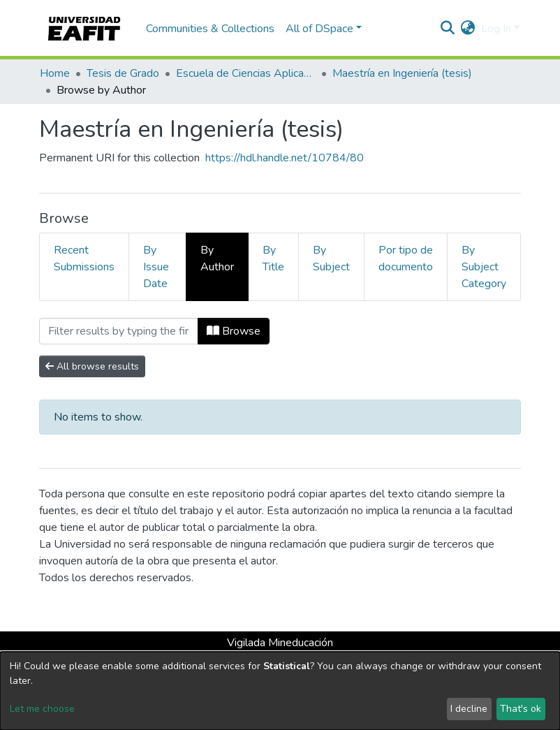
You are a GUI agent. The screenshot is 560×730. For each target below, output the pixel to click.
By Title (273, 258)
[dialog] (280, 691)
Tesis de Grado (123, 73)
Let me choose (42, 709)
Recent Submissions (84, 258)
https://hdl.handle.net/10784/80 (285, 158)
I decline (469, 709)
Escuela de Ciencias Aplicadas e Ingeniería (246, 73)
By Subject (331, 258)
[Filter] (119, 331)
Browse (234, 331)
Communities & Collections (210, 29)
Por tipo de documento (406, 258)
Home (55, 73)
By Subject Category (484, 267)
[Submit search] (448, 29)
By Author (217, 258)
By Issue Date (156, 267)
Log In (496, 29)
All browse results (92, 366)
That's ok (521, 709)
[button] (468, 29)
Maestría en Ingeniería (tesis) (402, 73)
